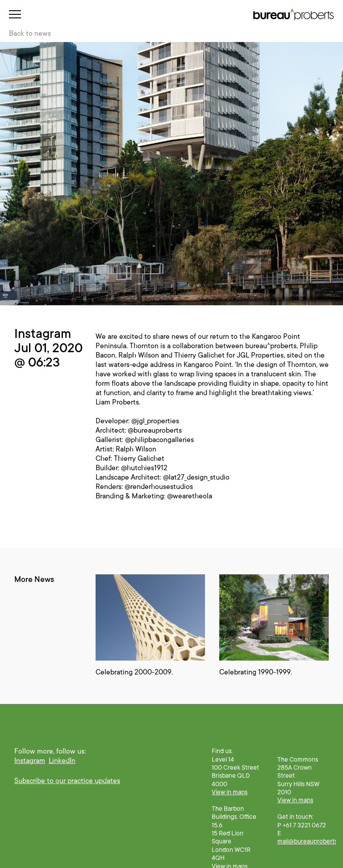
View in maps (230, 792)
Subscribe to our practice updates (67, 781)
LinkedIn (62, 761)
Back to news (30, 34)
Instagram (30, 761)
